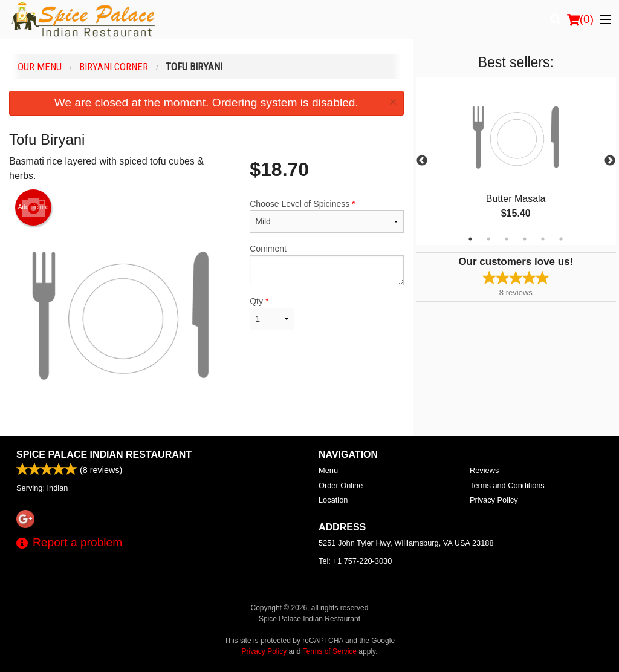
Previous (422, 161)
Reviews (484, 470)
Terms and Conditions (507, 485)
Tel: (355, 561)
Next (610, 161)
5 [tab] (543, 239)
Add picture (34, 207)
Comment (326, 265)
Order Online (341, 485)
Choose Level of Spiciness (326, 216)
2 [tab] (488, 239)
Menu (328, 470)
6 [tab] (561, 239)
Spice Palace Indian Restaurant (104, 455)
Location (333, 500)
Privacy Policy (494, 500)
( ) (580, 19)
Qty (272, 313)
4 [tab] (525, 239)
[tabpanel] (516, 161)
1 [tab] (470, 239)
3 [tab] (507, 239)
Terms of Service (330, 651)
